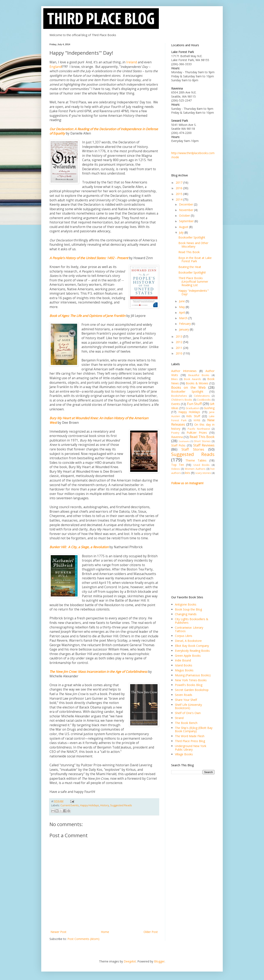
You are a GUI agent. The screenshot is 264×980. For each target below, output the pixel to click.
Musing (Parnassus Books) (193, 675)
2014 (179, 199)
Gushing (209, 408)
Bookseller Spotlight (192, 237)
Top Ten (178, 465)
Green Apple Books (188, 656)
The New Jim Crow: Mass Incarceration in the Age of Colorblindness (98, 672)
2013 (179, 336)
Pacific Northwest (199, 429)
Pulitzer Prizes (197, 433)
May (182, 307)
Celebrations (202, 396)
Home (105, 932)
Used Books (202, 465)
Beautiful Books (199, 375)
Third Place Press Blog (190, 741)
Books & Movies (197, 383)
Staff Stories (193, 449)
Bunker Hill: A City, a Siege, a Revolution (79, 547)
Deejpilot (130, 961)
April (182, 312)
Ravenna (177, 437)
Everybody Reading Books (192, 651)
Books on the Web (188, 387)
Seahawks (184, 441)
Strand (179, 718)
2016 (179, 188)
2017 (179, 182)
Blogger (159, 961)
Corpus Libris (184, 636)
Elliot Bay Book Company (192, 646)
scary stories (203, 473)
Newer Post (58, 932)
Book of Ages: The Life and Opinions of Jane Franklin (87, 316)
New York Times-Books (191, 680)
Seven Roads (184, 695)
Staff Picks (178, 445)
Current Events (70, 805)
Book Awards (193, 379)
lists (188, 473)
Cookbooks (204, 400)
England (56, 67)
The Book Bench (186, 723)
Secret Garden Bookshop (192, 690)
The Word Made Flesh (190, 736)
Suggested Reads (121, 805)
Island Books (184, 665)
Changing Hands (186, 614)
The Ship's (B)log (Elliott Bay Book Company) (194, 730)
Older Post (151, 932)
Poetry (175, 433)
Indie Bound (183, 660)
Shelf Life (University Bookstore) (188, 706)
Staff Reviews (204, 445)
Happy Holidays (90, 805)
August (184, 227)
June (182, 301)
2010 (179, 353)
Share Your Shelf (186, 700)
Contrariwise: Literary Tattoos (189, 629)
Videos (176, 469)
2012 (179, 342)
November (187, 210)
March (184, 318)
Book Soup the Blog (188, 609)
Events (176, 404)
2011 (179, 348)
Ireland (132, 62)
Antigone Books (186, 604)
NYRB (197, 420)
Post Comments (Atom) (83, 939)
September (187, 221)
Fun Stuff (194, 404)
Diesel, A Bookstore (188, 641)
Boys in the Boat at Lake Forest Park (195, 260)
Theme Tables (196, 460)
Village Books (184, 754)
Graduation (193, 408)
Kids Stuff (193, 416)
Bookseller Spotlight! (192, 272)
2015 (179, 194)
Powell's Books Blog (189, 685)
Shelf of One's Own (188, 713)
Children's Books (182, 400)
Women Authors (195, 469)
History (105, 805)
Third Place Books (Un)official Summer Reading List (193, 282)
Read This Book (189, 252)
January (184, 329)
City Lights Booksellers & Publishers (192, 621)
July (182, 232)
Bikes (174, 379)
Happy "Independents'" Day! (194, 292)
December (186, 204)
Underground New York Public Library (191, 748)
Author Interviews (184, 371)
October (185, 215)
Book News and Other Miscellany (193, 245)
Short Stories (202, 441)
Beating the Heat (190, 267)
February (185, 324)
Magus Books (184, 670)
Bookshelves (179, 396)
